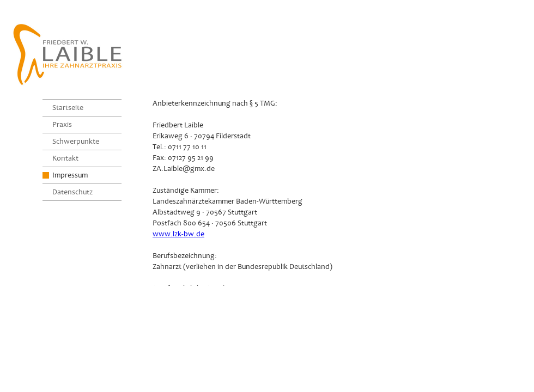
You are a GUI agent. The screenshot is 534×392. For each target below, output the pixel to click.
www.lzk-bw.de (178, 234)
